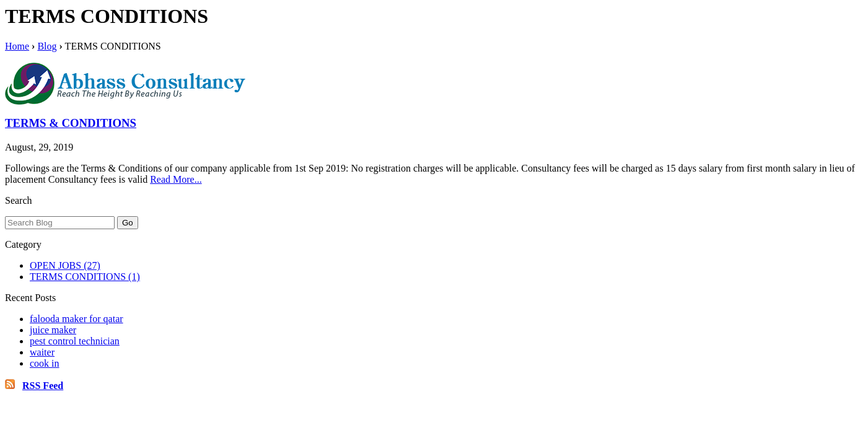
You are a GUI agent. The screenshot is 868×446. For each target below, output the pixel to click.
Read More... (176, 179)
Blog (47, 46)
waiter (42, 352)
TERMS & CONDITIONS (71, 123)
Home (17, 46)
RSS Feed (43, 386)
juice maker (53, 330)
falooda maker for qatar (77, 319)
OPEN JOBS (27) (65, 265)
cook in (45, 363)
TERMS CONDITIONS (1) (85, 277)
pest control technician (75, 341)
